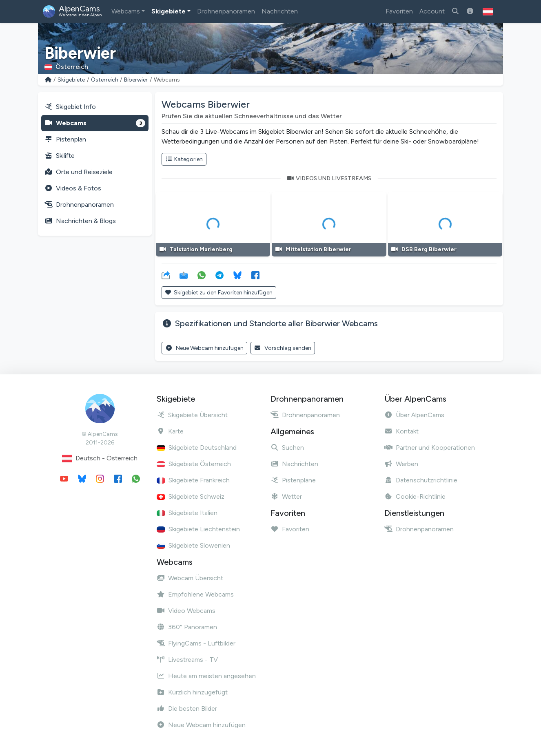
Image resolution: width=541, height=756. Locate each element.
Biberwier (136, 80)
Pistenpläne (293, 480)
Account (432, 11)
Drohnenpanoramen (226, 11)
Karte (170, 431)
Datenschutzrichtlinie (421, 480)
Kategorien (184, 159)
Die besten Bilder (187, 708)
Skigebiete (169, 11)
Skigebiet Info (70, 107)
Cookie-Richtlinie (415, 496)
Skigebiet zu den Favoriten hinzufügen (219, 293)
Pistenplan (65, 139)
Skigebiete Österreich (194, 464)
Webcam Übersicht (190, 578)
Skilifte (60, 156)
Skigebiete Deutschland (197, 448)
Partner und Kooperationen (430, 448)
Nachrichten (280, 11)
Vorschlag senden (283, 348)
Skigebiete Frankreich (193, 480)
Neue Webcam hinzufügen (204, 348)
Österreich (105, 80)
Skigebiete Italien (187, 513)
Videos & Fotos (73, 188)
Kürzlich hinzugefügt (192, 692)
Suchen (287, 448)
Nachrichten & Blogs (80, 221)
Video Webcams (186, 611)
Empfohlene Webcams (195, 594)
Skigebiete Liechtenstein (198, 529)
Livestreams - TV (187, 660)
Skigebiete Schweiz (191, 496)
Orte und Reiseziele (79, 172)
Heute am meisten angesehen (206, 676)
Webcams (126, 11)
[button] (488, 11)
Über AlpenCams (414, 415)
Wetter (286, 496)
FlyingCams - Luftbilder (196, 643)
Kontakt (401, 431)
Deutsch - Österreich (100, 459)
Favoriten (399, 11)
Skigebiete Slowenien (193, 545)
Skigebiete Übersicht (192, 415)
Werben (401, 464)
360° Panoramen (187, 627)
